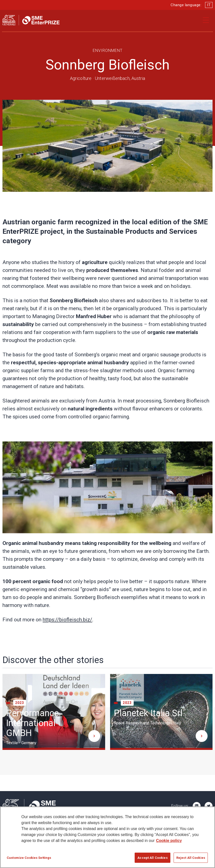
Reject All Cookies (191, 860)
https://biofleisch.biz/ (67, 620)
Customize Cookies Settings (29, 860)
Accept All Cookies (152, 860)
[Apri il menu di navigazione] (206, 20)
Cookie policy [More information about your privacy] (169, 843)
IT (209, 5)
